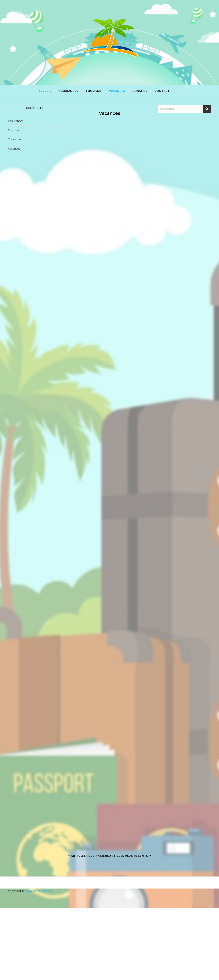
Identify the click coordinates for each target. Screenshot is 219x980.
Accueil (45, 91)
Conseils (140, 91)
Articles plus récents (130, 856)
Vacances (117, 91)
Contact (162, 91)
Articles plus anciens (88, 856)
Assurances (68, 91)
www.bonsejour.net (39, 891)
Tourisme (94, 91)
